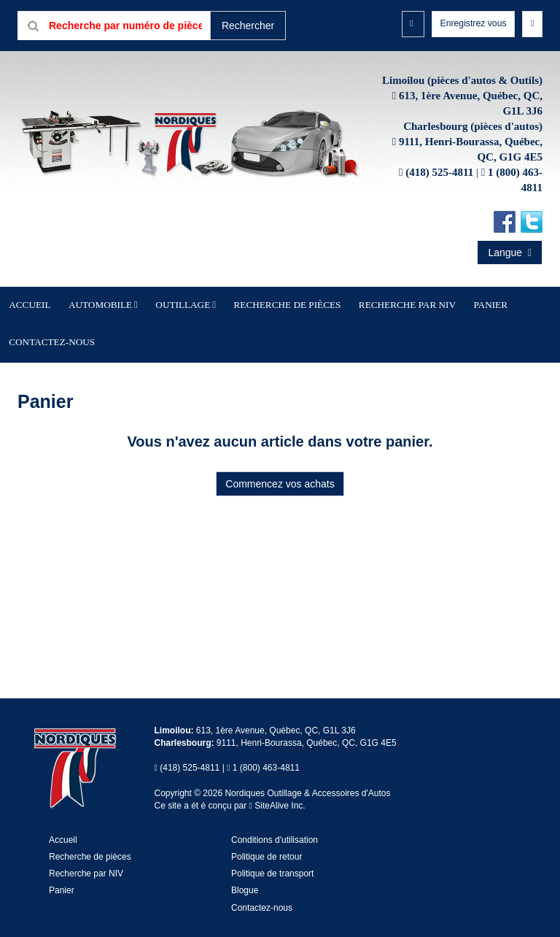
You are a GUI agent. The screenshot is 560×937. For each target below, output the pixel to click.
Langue (510, 282)
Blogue (245, 877)
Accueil (65, 332)
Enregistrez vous (466, 25)
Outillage (180, 332)
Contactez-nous (477, 332)
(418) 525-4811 (439, 201)
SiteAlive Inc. (277, 793)
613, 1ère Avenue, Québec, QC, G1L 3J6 (276, 717)
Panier (62, 877)
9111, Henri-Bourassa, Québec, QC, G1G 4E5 (307, 730)
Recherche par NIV (355, 332)
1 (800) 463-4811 (266, 755)
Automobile (117, 332)
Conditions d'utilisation (275, 827)
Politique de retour (267, 844)
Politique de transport (272, 860)
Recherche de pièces (261, 332)
